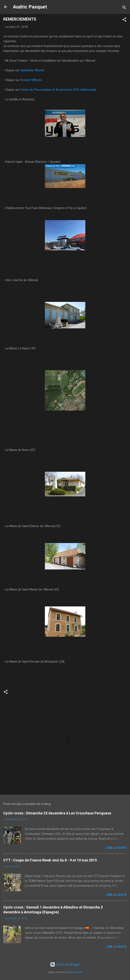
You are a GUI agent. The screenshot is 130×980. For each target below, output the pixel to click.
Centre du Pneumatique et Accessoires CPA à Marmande (58, 90)
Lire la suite (116, 848)
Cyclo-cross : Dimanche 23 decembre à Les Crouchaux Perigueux (57, 813)
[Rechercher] (124, 8)
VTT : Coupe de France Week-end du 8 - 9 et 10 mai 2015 (50, 860)
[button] (124, 20)
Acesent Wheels (31, 80)
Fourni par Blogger (65, 964)
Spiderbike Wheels (32, 70)
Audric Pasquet (30, 7)
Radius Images (76, 972)
